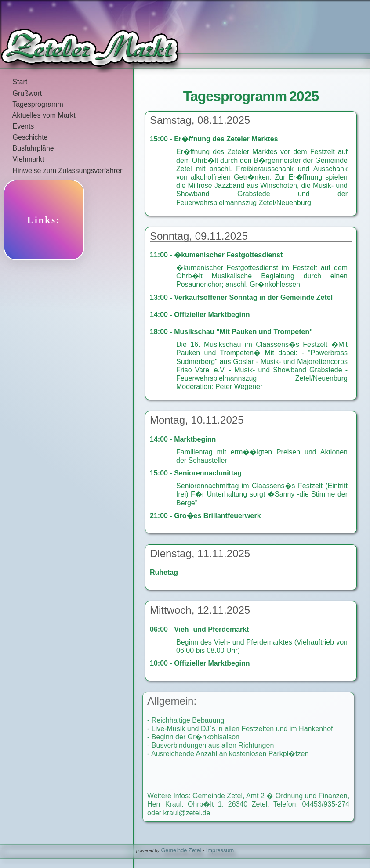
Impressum (220, 850)
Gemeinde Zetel (181, 850)
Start (14, 82)
